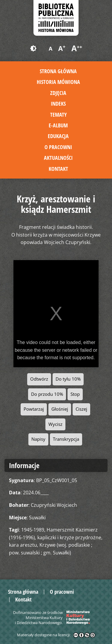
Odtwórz (39, 379)
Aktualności (58, 158)
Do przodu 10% (47, 394)
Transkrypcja (66, 439)
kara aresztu (23, 545)
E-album (58, 125)
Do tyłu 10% (68, 379)
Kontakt (58, 169)
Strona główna (58, 71)
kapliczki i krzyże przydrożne (69, 537)
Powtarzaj (34, 409)
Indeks (58, 104)
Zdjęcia (58, 93)
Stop (75, 394)
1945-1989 (33, 530)
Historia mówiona (58, 82)
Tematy (58, 115)
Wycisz (55, 424)
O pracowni (58, 147)
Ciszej (81, 409)
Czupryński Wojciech (54, 505)
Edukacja (58, 136)
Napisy (38, 439)
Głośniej (60, 409)
